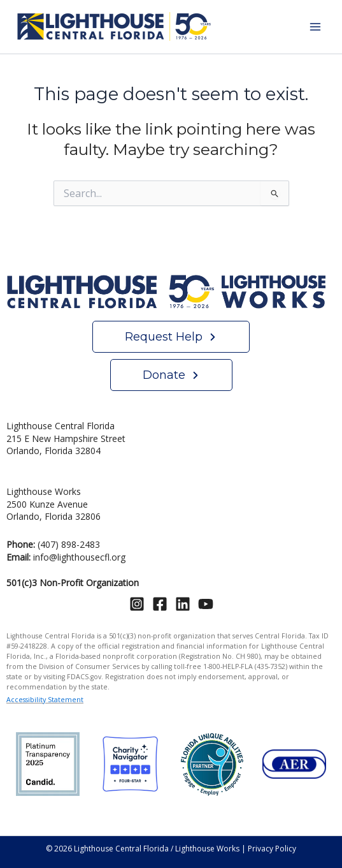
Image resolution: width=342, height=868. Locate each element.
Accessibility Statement (45, 700)
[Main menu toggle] (315, 27)
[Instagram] (137, 604)
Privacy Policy (272, 849)
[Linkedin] (183, 604)
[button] (171, 337)
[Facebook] (160, 604)
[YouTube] (206, 604)
